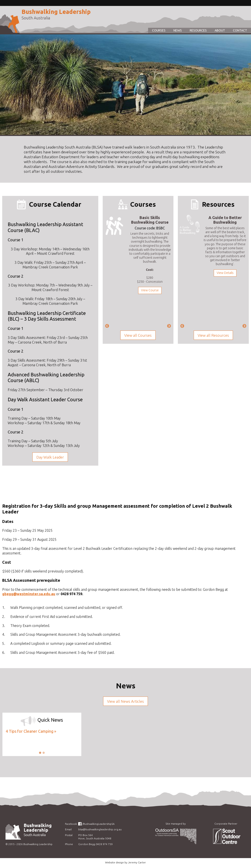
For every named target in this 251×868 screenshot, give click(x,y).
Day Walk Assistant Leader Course (45, 399)
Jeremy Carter (137, 862)
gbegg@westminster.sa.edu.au (29, 594)
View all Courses (138, 335)
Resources (198, 30)
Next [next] (169, 326)
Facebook (71, 824)
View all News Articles (125, 701)
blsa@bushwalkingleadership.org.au (100, 829)
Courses (159, 30)
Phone (69, 844)
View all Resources (213, 335)
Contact (240, 30)
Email (68, 829)
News (178, 30)
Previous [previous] (107, 326)
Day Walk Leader (50, 457)
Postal (69, 835)
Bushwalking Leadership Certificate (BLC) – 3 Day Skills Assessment (47, 316)
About (220, 30)
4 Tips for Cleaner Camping (30, 731)
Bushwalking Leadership (56, 12)
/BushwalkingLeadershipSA (98, 824)
